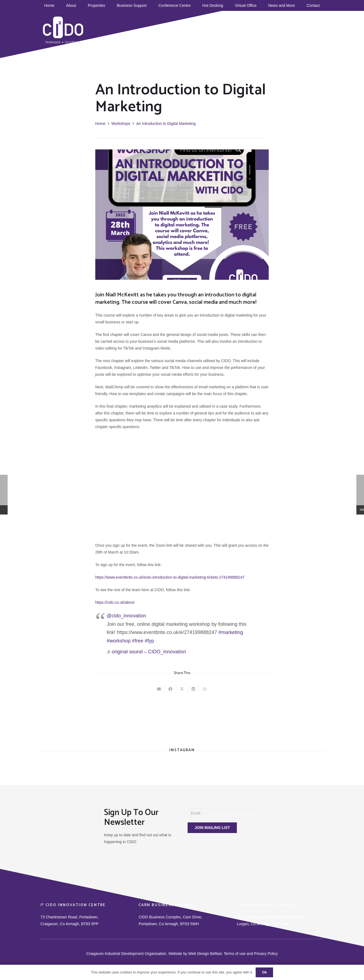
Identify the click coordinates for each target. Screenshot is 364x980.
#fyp (149, 641)
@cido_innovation (126, 616)
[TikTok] (252, 27)
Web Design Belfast (205, 954)
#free (138, 641)
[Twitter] (267, 27)
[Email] (224, 813)
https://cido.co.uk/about (115, 602)
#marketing (231, 632)
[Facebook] (244, 27)
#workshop (119, 641)
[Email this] (159, 689)
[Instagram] (275, 27)
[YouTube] (260, 27)
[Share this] (170, 689)
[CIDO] (63, 30)
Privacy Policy (266, 954)
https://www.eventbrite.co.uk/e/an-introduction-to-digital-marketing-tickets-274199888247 (170, 577)
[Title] (283, 27)
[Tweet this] (182, 689)
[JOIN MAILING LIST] (212, 828)
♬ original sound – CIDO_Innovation (146, 652)
